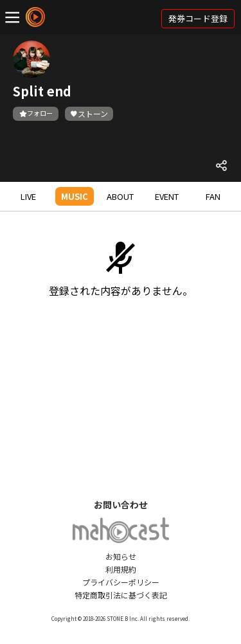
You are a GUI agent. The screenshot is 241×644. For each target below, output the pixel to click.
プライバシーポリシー (121, 582)
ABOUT (120, 196)
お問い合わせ (121, 505)
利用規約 (121, 569)
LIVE (28, 196)
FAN (213, 196)
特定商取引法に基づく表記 (121, 595)
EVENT (167, 196)
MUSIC (75, 196)
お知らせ (121, 556)
